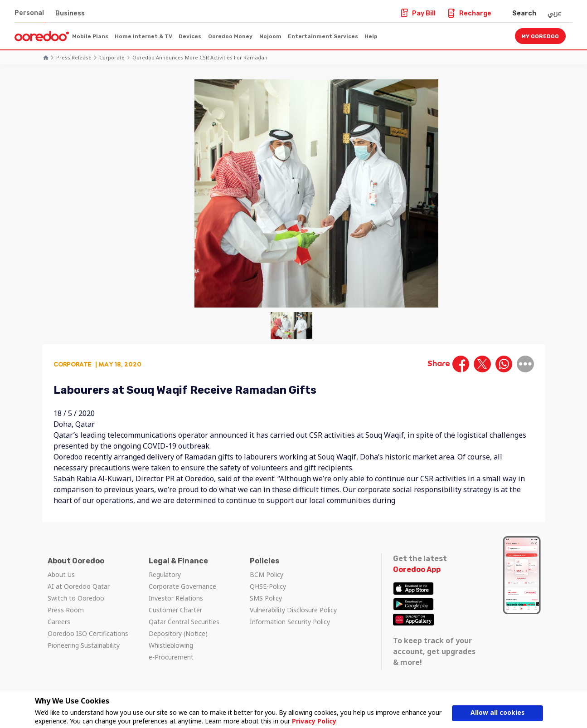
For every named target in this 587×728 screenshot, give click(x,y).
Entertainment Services (323, 36)
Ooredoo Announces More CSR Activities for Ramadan (200, 57)
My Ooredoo (540, 36)
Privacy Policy (314, 721)
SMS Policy (266, 598)
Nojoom (270, 36)
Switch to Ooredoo (76, 598)
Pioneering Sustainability (84, 645)
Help (371, 36)
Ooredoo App (417, 569)
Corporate (112, 57)
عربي (554, 13)
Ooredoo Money (230, 36)
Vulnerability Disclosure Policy (293, 610)
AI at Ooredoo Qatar (79, 586)
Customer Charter (175, 610)
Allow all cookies (497, 713)
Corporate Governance (182, 586)
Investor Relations (176, 598)
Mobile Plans (90, 36)
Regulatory (165, 574)
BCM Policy (267, 574)
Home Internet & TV (143, 36)
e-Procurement (171, 657)
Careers (59, 622)
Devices (190, 36)
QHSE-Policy (268, 586)
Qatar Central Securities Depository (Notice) (184, 628)
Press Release (74, 57)
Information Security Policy (290, 622)
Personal (29, 13)
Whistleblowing (171, 645)
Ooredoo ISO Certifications (88, 633)
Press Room (66, 610)
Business (70, 13)
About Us (61, 574)
